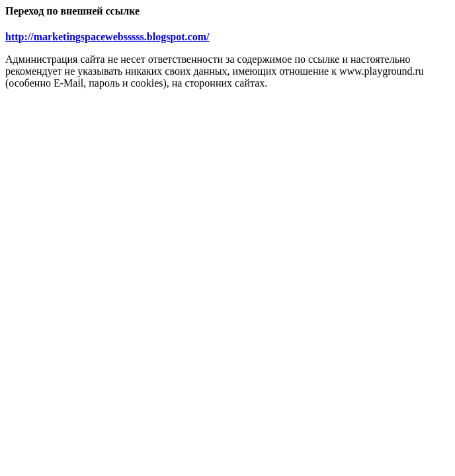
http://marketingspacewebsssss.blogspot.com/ (107, 37)
